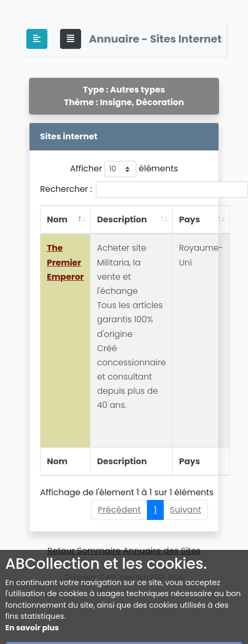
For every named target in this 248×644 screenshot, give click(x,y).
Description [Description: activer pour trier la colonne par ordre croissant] (122, 219)
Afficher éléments (124, 169)
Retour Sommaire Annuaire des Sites (124, 551)
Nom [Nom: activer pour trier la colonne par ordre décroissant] (57, 219)
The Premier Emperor (65, 262)
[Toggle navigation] (71, 39)
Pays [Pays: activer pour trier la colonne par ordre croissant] (190, 219)
